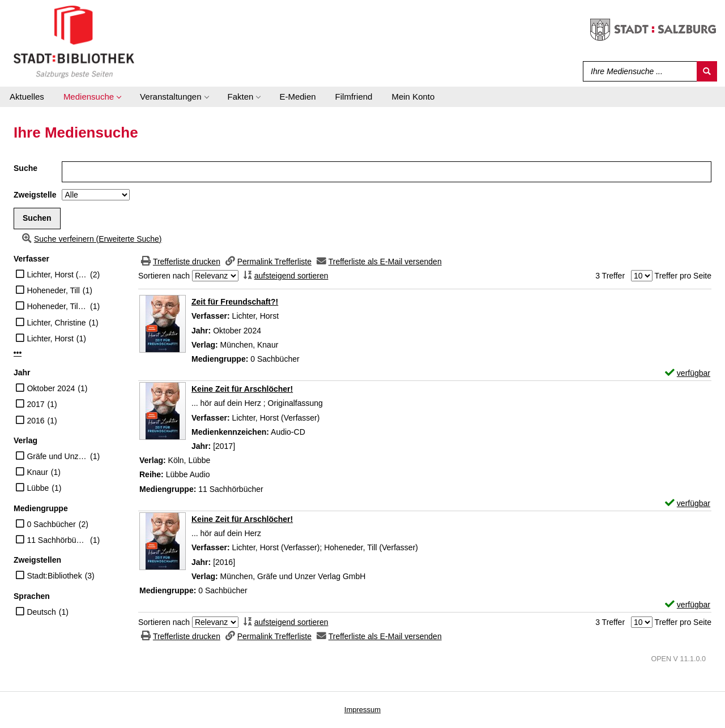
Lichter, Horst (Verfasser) (57, 275)
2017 (35, 404)
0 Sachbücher (51, 524)
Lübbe (38, 488)
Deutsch (41, 612)
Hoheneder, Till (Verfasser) (57, 306)
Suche (25, 168)
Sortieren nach (164, 276)
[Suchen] (707, 71)
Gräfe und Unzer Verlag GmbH (57, 456)
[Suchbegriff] (637, 71)
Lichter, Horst (50, 339)
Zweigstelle (35, 195)
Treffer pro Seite (683, 276)
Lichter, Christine (56, 323)
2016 (35, 421)
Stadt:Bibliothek (54, 576)
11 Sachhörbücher (57, 540)
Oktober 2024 (51, 388)
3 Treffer (610, 276)
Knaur (37, 472)
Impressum (362, 710)
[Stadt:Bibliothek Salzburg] (74, 41)
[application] (92, 97)
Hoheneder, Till (53, 290)
